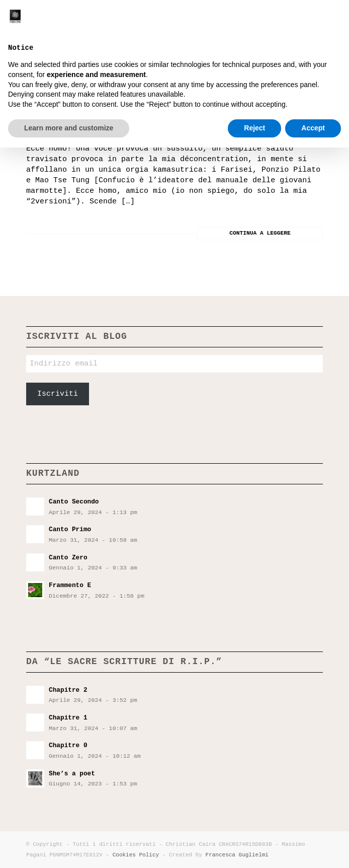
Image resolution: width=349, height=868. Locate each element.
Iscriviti (58, 394)
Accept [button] (313, 848)
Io (41, 122)
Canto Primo (70, 529)
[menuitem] (295, 20)
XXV (39, 91)
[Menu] (318, 20)
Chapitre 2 (68, 690)
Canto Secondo (74, 502)
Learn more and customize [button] (69, 848)
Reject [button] (254, 848)
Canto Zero (68, 558)
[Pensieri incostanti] (145, 20)
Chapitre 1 (68, 718)
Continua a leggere (260, 233)
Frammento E (70, 585)
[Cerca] (295, 20)
